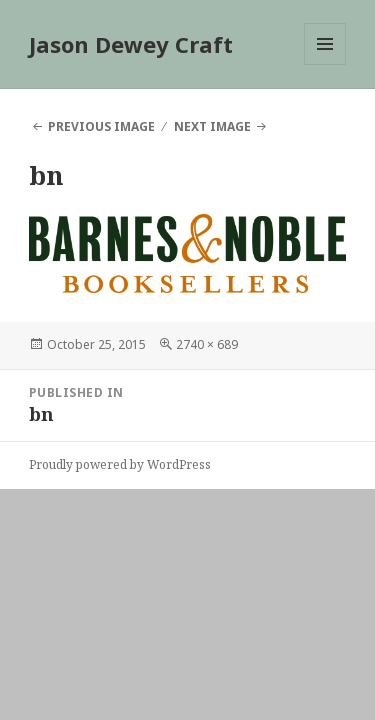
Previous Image (101, 126)
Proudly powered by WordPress (120, 464)
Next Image (212, 126)
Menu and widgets (325, 64)
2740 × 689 (207, 344)
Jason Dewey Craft (131, 44)
